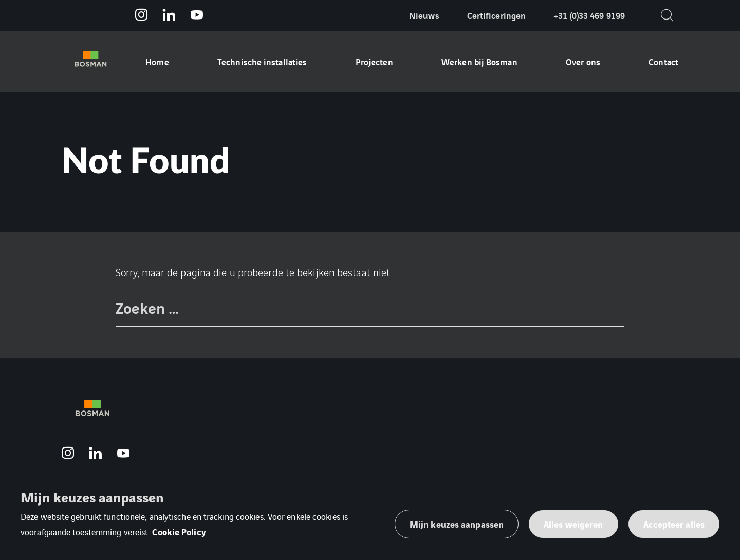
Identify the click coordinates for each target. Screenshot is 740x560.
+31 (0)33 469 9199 (589, 15)
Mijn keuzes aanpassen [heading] (92, 497)
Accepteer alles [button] (674, 524)
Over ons (583, 61)
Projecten (374, 61)
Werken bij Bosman (479, 61)
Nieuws (424, 15)
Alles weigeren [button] (573, 524)
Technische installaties (262, 61)
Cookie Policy (179, 531)
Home (157, 61)
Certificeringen (497, 15)
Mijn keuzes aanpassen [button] (457, 524)
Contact (663, 61)
